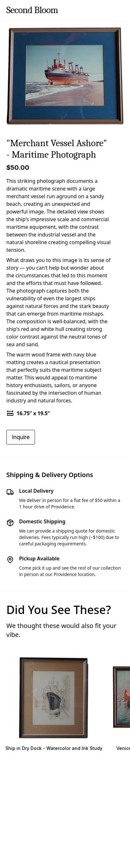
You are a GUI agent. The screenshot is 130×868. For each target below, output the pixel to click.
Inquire (21, 437)
